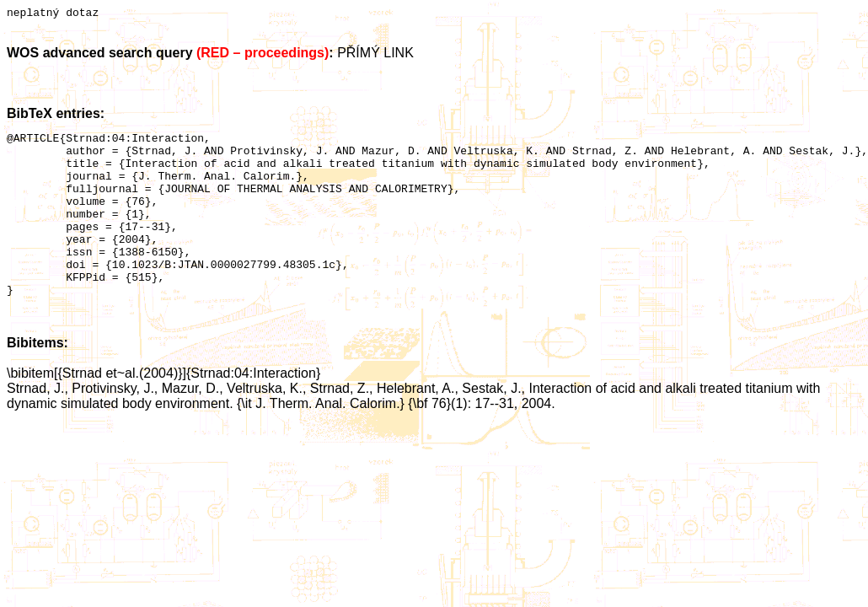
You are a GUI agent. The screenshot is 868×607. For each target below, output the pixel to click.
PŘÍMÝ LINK (375, 55)
